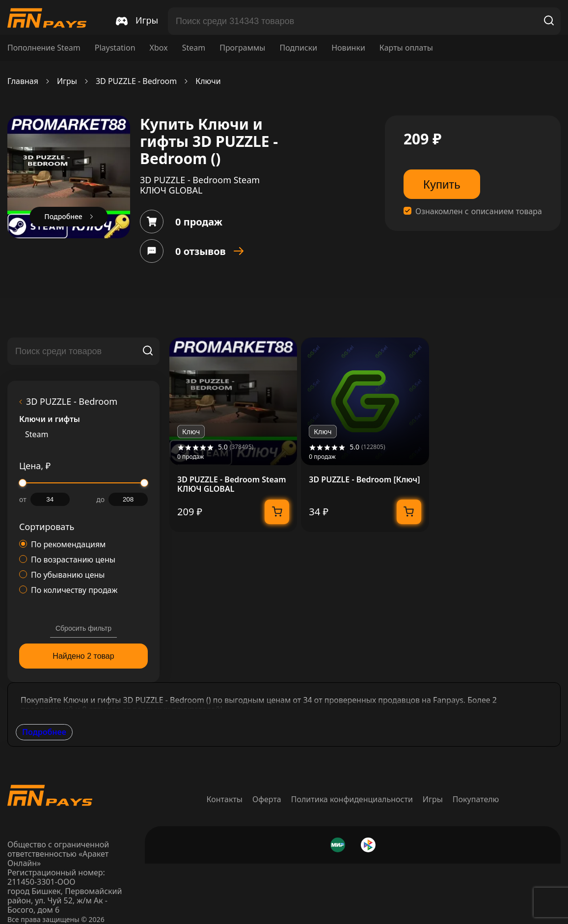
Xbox (159, 48)
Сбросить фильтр (83, 628)
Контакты (225, 799)
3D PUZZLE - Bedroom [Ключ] (364, 480)
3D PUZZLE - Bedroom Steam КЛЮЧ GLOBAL (232, 484)
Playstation (115, 48)
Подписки (298, 48)
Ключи (208, 81)
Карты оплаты (406, 48)
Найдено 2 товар (83, 656)
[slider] (23, 483)
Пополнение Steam (44, 48)
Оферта (267, 799)
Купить (442, 184)
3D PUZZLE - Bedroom (136, 81)
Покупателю (476, 799)
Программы (242, 48)
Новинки (348, 48)
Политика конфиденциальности (352, 799)
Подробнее (44, 732)
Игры (67, 81)
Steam (194, 48)
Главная (23, 81)
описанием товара (507, 211)
